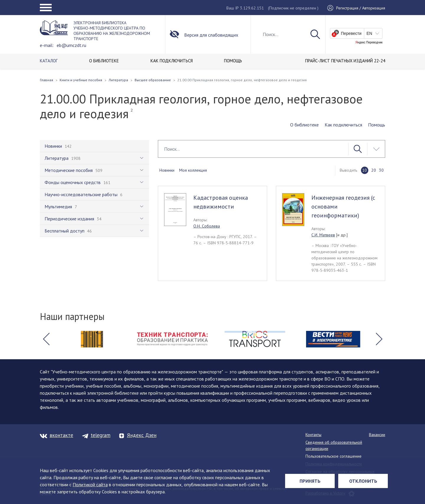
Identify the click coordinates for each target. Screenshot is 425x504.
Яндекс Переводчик (369, 43)
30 (381, 170)
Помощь (377, 125)
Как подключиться (343, 125)
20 (374, 170)
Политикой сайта (90, 485)
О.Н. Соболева (207, 226)
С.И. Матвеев (323, 235)
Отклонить (363, 481)
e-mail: (47, 45)
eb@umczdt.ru (71, 45)
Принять (310, 481)
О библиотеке (304, 125)
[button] (46, 339)
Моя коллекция (193, 170)
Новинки (167, 170)
